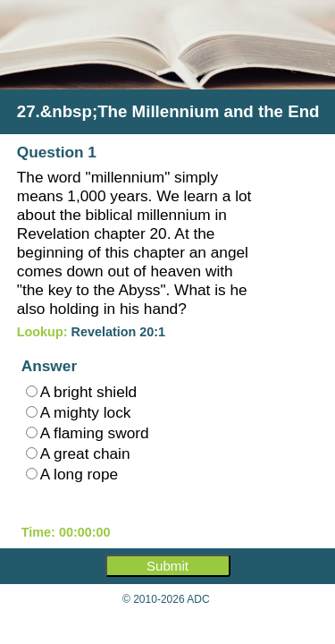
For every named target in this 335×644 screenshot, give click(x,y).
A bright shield (81, 392)
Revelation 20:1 (119, 332)
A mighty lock (79, 412)
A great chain (78, 453)
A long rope (72, 474)
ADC (198, 599)
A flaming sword (88, 433)
